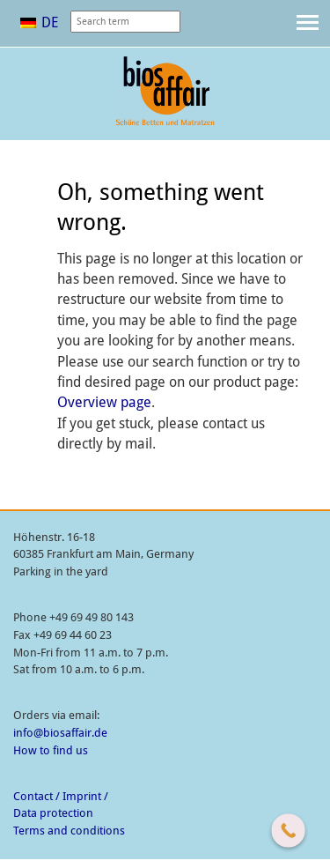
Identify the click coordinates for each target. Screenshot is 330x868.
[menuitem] (39, 23)
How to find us (51, 750)
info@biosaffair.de (60, 733)
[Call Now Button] (288, 831)
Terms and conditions (69, 831)
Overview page (104, 402)
